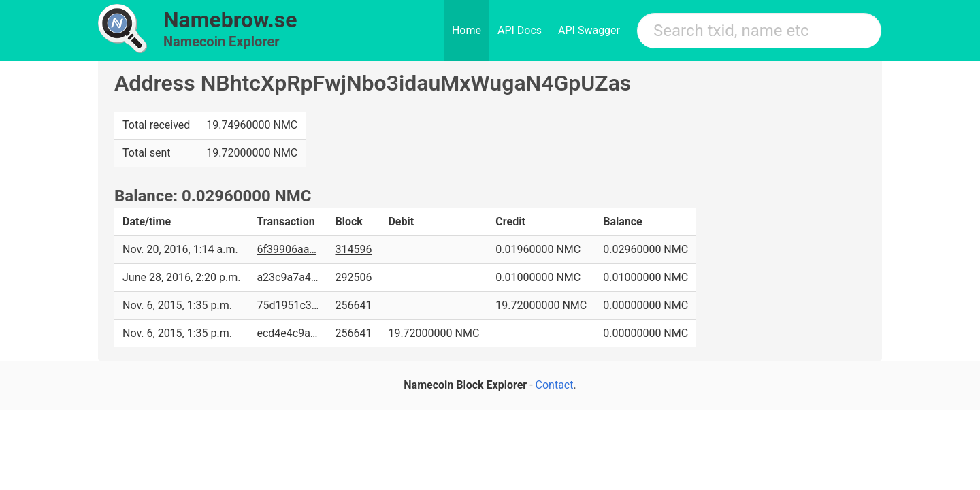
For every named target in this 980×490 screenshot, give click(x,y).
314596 (353, 249)
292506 (353, 277)
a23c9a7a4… (287, 277)
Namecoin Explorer (222, 42)
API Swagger (589, 30)
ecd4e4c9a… (287, 333)
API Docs (520, 30)
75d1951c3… (288, 305)
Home (467, 30)
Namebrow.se (230, 20)
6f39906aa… (287, 249)
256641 (353, 305)
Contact (555, 385)
